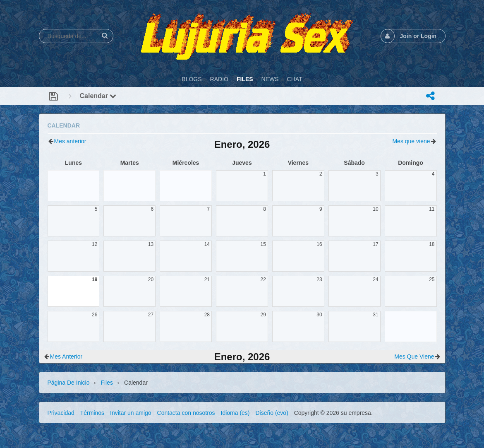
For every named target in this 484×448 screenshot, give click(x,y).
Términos (92, 413)
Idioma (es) (235, 413)
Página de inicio (69, 383)
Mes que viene (411, 141)
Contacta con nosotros (186, 413)
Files (107, 383)
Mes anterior (70, 141)
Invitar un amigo (131, 413)
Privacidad (61, 413)
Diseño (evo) (272, 413)
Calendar (98, 96)
